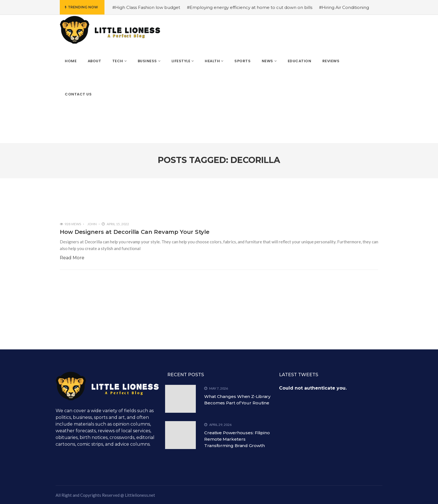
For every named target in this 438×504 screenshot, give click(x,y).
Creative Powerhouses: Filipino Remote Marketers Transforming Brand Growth (237, 439)
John (92, 224)
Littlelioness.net (140, 495)
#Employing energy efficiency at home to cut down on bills (250, 7)
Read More (72, 258)
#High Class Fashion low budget (146, 7)
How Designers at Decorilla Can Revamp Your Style (135, 232)
